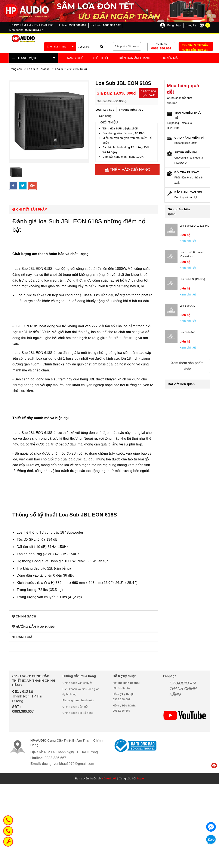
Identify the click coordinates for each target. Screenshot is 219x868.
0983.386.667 (161, 48)
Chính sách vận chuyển (78, 683)
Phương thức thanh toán (78, 700)
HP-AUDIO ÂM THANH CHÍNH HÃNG (183, 689)
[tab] (84, 209)
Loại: (99, 110)
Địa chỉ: (37, 752)
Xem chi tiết (188, 241)
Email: (36, 764)
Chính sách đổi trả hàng (78, 713)
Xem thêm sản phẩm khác (187, 366)
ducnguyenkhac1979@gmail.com (68, 764)
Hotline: (37, 758)
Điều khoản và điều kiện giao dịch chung (81, 692)
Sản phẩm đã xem (127, 46)
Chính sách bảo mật (75, 707)
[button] (84, 209)
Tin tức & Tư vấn (195, 45)
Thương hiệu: (128, 110)
